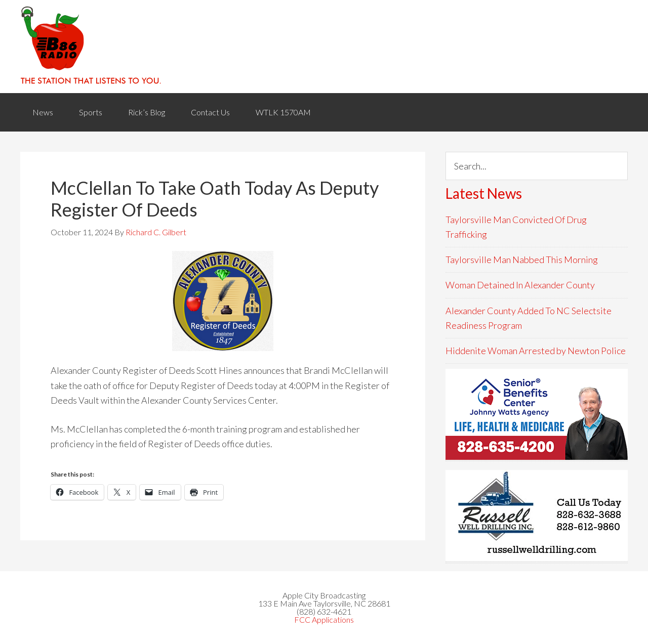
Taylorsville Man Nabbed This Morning (522, 260)
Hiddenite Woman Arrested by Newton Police (536, 351)
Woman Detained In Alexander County (520, 285)
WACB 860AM (324, 47)
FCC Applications (324, 619)
